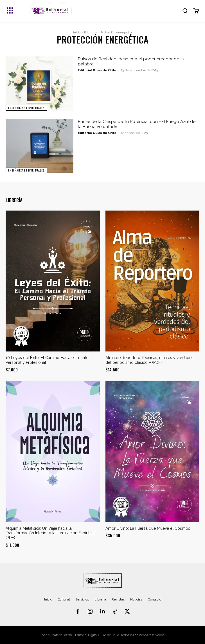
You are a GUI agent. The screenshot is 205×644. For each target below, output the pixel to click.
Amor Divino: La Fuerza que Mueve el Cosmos (148, 528)
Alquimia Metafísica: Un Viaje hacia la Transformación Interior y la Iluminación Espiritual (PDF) (50, 533)
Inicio (77, 32)
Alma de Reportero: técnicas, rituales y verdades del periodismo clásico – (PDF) (149, 360)
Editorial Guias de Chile (97, 70)
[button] (185, 11)
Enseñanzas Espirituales (26, 108)
